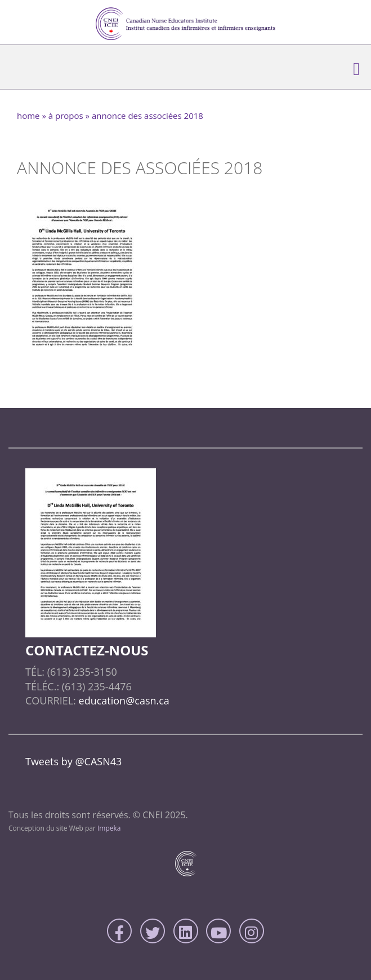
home (28, 116)
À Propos (66, 116)
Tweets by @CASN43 (73, 761)
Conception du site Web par (65, 828)
